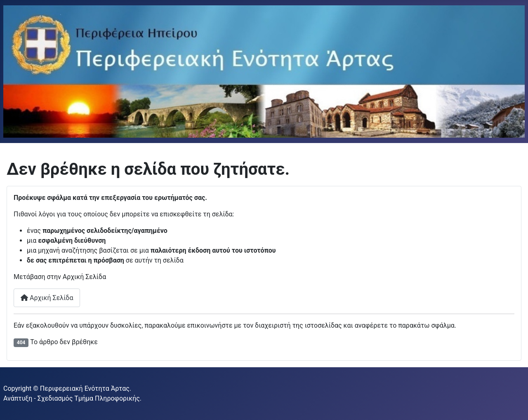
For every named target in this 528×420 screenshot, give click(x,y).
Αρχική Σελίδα (47, 298)
